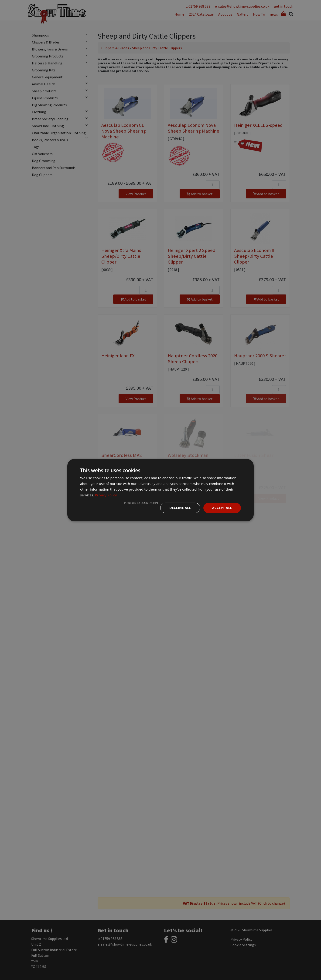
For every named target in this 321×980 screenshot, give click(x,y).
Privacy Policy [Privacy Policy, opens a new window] (106, 495)
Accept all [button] (222, 508)
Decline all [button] (180, 508)
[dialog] (160, 490)
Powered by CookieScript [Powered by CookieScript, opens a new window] (141, 503)
